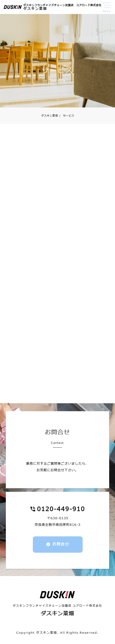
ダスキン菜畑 (50, 116)
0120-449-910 (61, 509)
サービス (67, 116)
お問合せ (61, 544)
